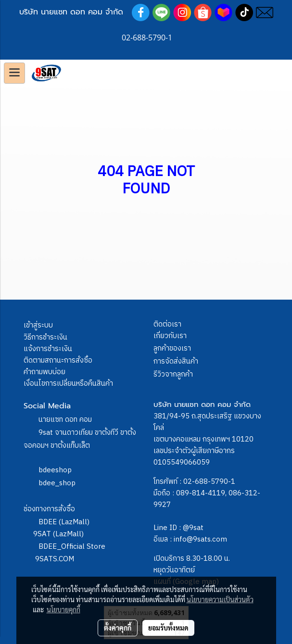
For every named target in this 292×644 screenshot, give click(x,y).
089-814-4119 (201, 493)
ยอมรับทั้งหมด (168, 628)
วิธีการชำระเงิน (45, 337)
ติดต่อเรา (167, 324)
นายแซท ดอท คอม (65, 420)
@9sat (193, 528)
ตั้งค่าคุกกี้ (118, 628)
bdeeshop (55, 470)
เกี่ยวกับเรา (170, 336)
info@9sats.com (200, 539)
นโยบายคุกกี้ (63, 609)
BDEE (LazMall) (64, 522)
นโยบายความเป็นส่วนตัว (220, 599)
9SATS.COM (55, 559)
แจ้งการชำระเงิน (48, 349)
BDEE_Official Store (72, 547)
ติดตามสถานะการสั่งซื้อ (58, 360)
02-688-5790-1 (209, 482)
